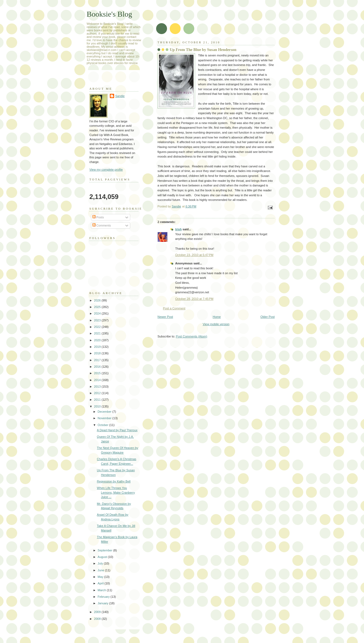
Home (217, 317)
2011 (98, 400)
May (101, 577)
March (102, 590)
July (101, 563)
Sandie (120, 96)
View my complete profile (106, 170)
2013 (98, 387)
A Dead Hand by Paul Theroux (117, 430)
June (101, 570)
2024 (98, 313)
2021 (98, 333)
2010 (98, 406)
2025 (98, 307)
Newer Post (165, 317)
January (103, 603)
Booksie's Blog (109, 14)
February (104, 597)
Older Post (268, 317)
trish (178, 229)
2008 (98, 619)
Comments (102, 225)
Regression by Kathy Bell (114, 481)
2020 (98, 340)
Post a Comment (174, 308)
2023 (98, 320)
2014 (98, 380)
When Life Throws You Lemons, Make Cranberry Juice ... (116, 492)
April (101, 583)
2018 (98, 353)
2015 (98, 373)
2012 (98, 393)
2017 (98, 360)
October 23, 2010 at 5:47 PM (194, 255)
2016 (98, 367)
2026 (98, 300)
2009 (98, 612)
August (103, 557)
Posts (98, 217)
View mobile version (216, 324)
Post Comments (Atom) (192, 336)
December (105, 412)
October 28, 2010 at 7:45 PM (194, 299)
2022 (98, 327)
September (105, 550)
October (103, 425)
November (105, 418)
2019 (98, 347)
